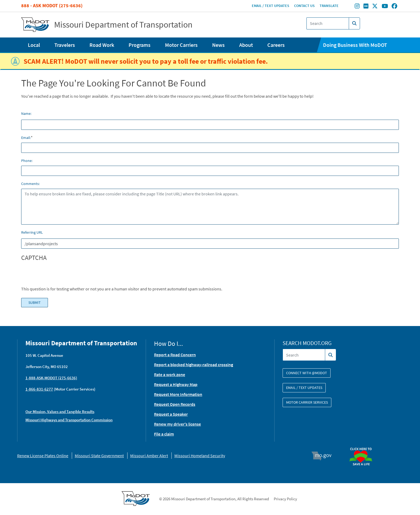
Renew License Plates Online (43, 456)
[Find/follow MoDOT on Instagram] (357, 7)
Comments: (30, 184)
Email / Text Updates (271, 6)
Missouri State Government (99, 456)
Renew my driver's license (177, 424)
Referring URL (32, 232)
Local (34, 45)
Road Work (102, 45)
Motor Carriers (181, 45)
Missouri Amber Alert (149, 456)
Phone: (27, 161)
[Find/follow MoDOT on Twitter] (375, 7)
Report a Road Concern (175, 355)
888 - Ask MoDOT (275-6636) (52, 5)
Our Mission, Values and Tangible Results (60, 412)
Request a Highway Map (176, 384)
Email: (26, 138)
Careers (276, 45)
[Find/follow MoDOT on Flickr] (366, 7)
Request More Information (178, 394)
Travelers (65, 45)
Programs (140, 45)
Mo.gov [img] (324, 456)
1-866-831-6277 (39, 389)
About (246, 45)
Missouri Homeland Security (200, 456)
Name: (26, 113)
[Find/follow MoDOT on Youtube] (385, 7)
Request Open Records (175, 404)
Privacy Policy (285, 499)
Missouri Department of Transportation (123, 25)
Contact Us (304, 6)
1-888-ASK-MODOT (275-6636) (51, 378)
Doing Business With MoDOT (355, 45)
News (218, 45)
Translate (329, 6)
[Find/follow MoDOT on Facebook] (394, 7)
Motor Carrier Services (307, 402)
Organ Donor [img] (363, 445)
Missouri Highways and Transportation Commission (69, 420)
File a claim (164, 434)
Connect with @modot (307, 373)
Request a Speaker (171, 414)
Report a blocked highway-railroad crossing (194, 365)
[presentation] (62, 275)
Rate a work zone (170, 374)
